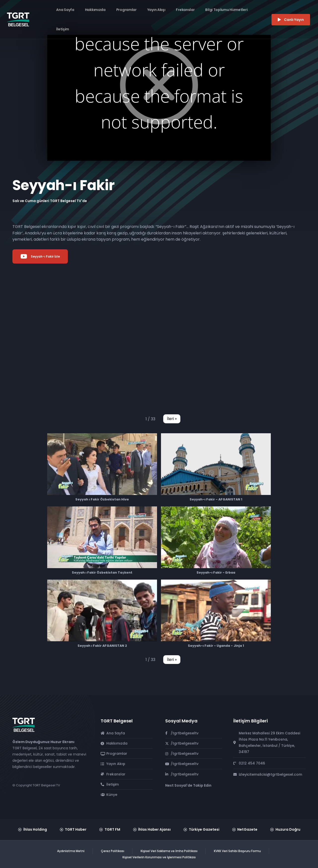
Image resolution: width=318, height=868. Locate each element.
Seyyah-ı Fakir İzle (40, 256)
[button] (172, 419)
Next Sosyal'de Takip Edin (188, 785)
